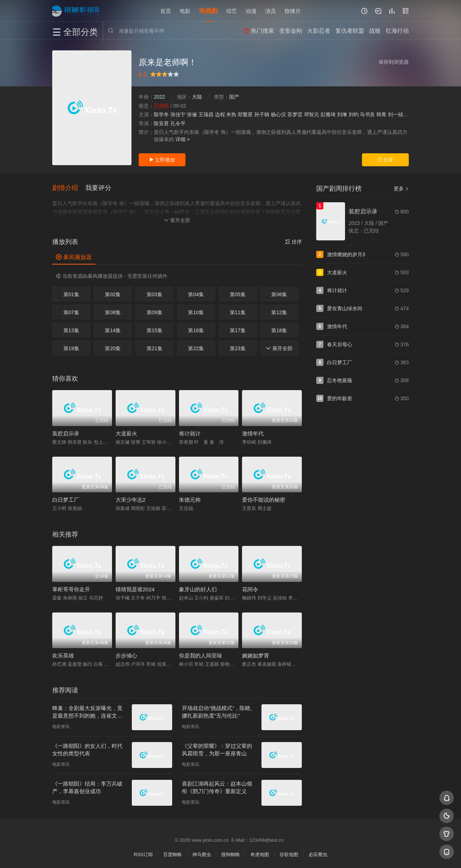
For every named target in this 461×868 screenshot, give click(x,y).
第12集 (279, 312)
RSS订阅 (143, 854)
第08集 (113, 312)
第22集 (196, 348)
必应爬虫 (318, 854)
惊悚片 (293, 11)
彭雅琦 (328, 114)
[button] (69, 188)
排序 (294, 241)
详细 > (183, 139)
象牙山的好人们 (198, 589)
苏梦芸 (295, 114)
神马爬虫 (202, 854)
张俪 (192, 114)
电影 (185, 11)
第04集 (196, 294)
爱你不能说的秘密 (264, 499)
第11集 (238, 312)
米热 (231, 114)
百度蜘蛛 (173, 854)
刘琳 (342, 114)
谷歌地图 (289, 854)
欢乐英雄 (63, 655)
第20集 (113, 348)
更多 (401, 189)
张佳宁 (178, 114)
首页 (166, 11)
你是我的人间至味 (201, 655)
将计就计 (190, 433)
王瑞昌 (206, 114)
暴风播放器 (74, 256)
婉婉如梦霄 (256, 655)
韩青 (381, 114)
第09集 (155, 312)
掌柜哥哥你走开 (71, 589)
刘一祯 (395, 114)
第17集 (238, 330)
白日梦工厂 (66, 499)
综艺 (232, 11)
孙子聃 (262, 114)
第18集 (279, 330)
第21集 (155, 348)
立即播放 (162, 160)
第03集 (155, 294)
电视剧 (208, 11)
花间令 (250, 589)
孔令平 (178, 123)
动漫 (251, 11)
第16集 (196, 330)
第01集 (71, 294)
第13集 (71, 330)
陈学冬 (161, 114)
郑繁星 (245, 114)
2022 (159, 97)
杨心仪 (278, 114)
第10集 (196, 312)
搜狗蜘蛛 (230, 854)
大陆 (197, 97)
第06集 (279, 294)
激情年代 (253, 433)
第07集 (71, 312)
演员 (270, 11)
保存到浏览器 (394, 62)
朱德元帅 (190, 499)
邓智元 (312, 114)
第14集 (113, 330)
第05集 (238, 294)
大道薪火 (126, 433)
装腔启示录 (66, 433)
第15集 (155, 330)
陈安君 (161, 123)
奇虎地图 (260, 854)
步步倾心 (126, 655)
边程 (220, 114)
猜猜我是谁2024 (135, 589)
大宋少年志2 (131, 499)
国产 (234, 97)
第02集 (113, 294)
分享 (385, 160)
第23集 (238, 348)
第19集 (71, 348)
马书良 (367, 114)
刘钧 (354, 114)
